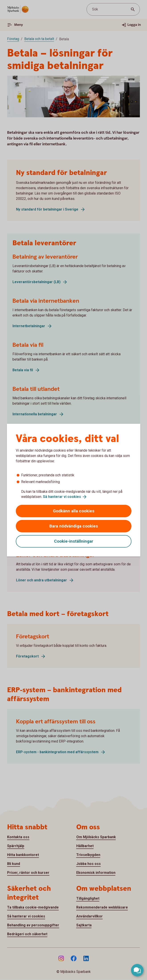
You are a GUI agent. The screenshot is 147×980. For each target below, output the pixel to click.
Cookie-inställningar (74, 541)
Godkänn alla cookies (74, 511)
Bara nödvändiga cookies (74, 526)
